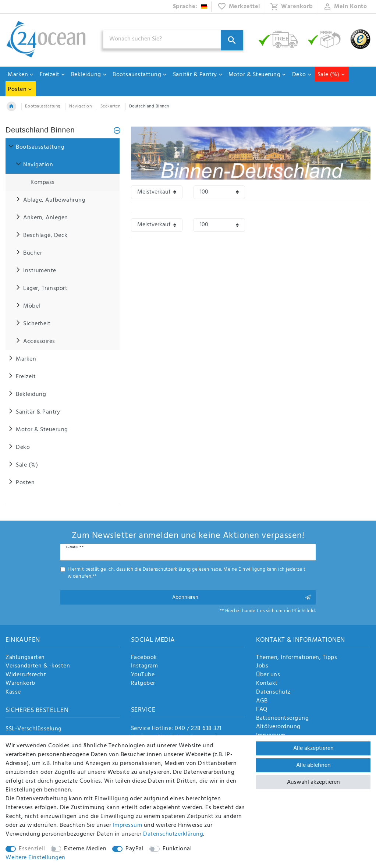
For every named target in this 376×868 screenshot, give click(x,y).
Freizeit (53, 75)
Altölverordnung (278, 727)
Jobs (262, 666)
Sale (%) (331, 75)
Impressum (128, 825)
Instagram (145, 666)
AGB (262, 701)
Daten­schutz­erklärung (173, 834)
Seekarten (111, 106)
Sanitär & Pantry (198, 75)
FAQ (262, 710)
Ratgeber (143, 684)
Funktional (177, 849)
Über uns (268, 675)
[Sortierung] (157, 192)
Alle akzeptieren (313, 748)
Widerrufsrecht (26, 675)
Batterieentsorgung (282, 719)
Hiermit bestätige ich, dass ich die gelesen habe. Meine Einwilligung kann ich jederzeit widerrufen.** (187, 573)
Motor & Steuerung (258, 75)
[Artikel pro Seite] (219, 192)
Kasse (13, 692)
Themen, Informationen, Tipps (297, 658)
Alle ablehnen (313, 765)
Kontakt (267, 684)
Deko (302, 75)
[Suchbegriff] (173, 39)
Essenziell (32, 849)
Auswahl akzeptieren (313, 782)
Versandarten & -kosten (38, 666)
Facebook (144, 658)
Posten (20, 89)
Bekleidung (89, 75)
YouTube (143, 675)
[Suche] (232, 40)
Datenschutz (273, 692)
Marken (21, 75)
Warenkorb (20, 684)
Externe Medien (85, 849)
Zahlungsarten (25, 658)
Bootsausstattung (140, 75)
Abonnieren (241, 597)
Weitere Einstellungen (36, 858)
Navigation (80, 106)
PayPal (134, 849)
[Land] (190, 7)
